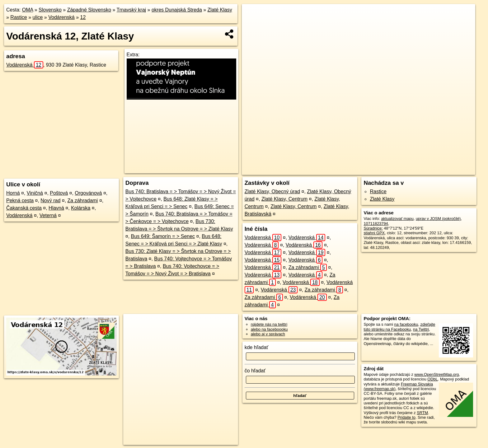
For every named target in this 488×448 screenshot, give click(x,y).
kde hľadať (257, 347)
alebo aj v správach (268, 334)
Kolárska (81, 208)
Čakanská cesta (24, 208)
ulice (38, 17)
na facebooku (406, 324)
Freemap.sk (384, 170)
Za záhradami (83, 201)
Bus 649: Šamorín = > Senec (163, 236)
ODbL (432, 379)
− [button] (253, 24)
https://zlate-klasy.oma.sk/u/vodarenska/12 (439, 170)
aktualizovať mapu (397, 219)
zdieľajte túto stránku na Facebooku (399, 327)
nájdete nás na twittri (269, 324)
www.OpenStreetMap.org (436, 374)
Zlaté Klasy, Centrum (284, 199)
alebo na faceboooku (269, 329)
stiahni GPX (374, 233)
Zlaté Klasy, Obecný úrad (272, 191)
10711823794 (376, 224)
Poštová (59, 193)
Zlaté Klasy (220, 10)
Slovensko (50, 10)
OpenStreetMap (352, 170)
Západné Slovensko (89, 10)
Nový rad (50, 201)
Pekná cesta (20, 201)
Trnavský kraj (131, 10)
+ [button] (253, 15)
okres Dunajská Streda (177, 10)
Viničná (35, 193)
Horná (13, 193)
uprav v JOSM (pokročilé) (438, 219)
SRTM (422, 413)
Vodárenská (61, 17)
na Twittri (421, 329)
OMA (28, 10)
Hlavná (56, 208)
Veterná (48, 215)
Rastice (19, 17)
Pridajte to (406, 417)
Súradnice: (373, 228)
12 (83, 17)
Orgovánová (88, 193)
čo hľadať (255, 371)
